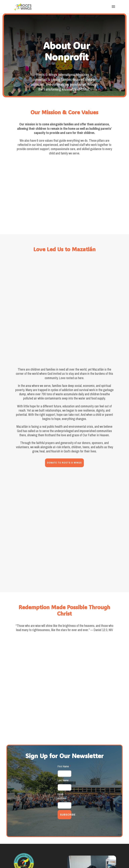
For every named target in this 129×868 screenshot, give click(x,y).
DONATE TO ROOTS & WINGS (64, 418)
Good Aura (21, 858)
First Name (64, 688)
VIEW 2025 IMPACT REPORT (92, 820)
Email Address (63, 717)
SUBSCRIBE (66, 736)
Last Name (64, 702)
